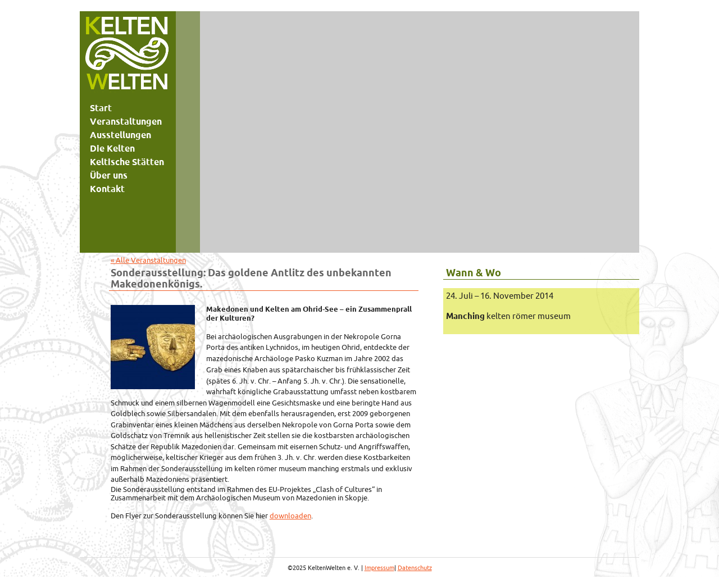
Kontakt (107, 189)
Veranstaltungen (126, 121)
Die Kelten (112, 148)
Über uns (109, 175)
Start (101, 108)
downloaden (290, 516)
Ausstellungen (120, 135)
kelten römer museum (508, 316)
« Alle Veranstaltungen (148, 260)
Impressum (379, 568)
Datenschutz (415, 568)
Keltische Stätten (127, 162)
